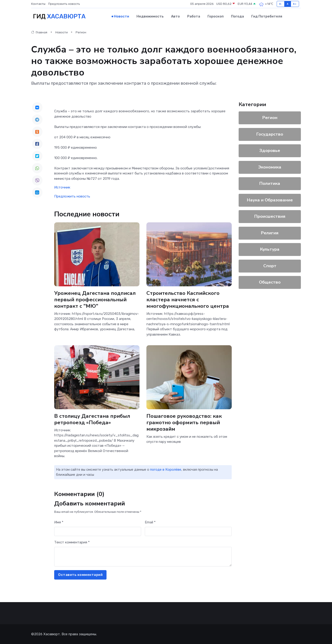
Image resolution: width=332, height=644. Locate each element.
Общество (270, 282)
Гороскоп (216, 16)
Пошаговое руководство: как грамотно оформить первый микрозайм (184, 422)
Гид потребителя (267, 16)
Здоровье (270, 150)
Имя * (59, 522)
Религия (270, 233)
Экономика (270, 167)
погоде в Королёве (166, 469)
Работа (194, 16)
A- (281, 4)
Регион (81, 32)
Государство (270, 134)
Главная (39, 32)
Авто (175, 16)
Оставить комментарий (80, 574)
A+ (295, 4)
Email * (150, 522)
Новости (122, 16)
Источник (62, 187)
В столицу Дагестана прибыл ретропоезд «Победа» (92, 419)
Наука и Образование (270, 200)
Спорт (270, 266)
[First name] (98, 531)
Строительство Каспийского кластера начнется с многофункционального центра (188, 299)
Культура (270, 249)
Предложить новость (64, 4)
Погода (237, 16)
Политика (270, 183)
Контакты (38, 4)
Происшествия (270, 216)
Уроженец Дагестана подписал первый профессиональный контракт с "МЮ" (95, 299)
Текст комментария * (72, 542)
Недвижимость (150, 16)
